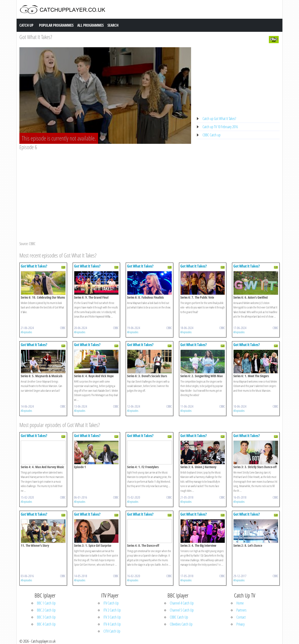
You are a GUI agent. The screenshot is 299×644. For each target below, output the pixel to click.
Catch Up (26, 25)
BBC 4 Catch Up (46, 624)
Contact (241, 617)
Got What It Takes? (36, 37)
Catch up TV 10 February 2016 (220, 127)
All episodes (26, 332)
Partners (241, 610)
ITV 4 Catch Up (112, 624)
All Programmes (91, 25)
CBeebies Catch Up (181, 624)
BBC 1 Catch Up (46, 603)
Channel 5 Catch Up (182, 610)
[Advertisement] (105, 186)
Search (113, 25)
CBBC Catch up (212, 135)
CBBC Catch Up (179, 617)
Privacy (240, 624)
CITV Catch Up (112, 631)
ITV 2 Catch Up (112, 610)
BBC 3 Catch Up (46, 617)
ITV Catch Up (111, 603)
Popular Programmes (56, 25)
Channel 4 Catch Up (182, 603)
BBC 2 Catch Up (46, 610)
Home (240, 603)
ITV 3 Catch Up (112, 617)
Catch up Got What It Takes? (219, 119)
